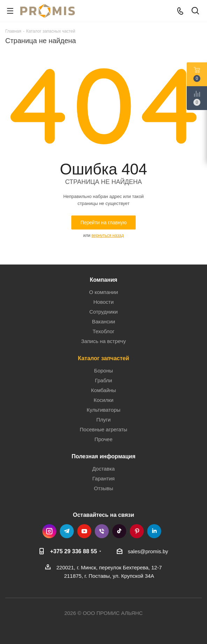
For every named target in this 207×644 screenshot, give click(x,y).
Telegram (67, 531)
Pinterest (137, 531)
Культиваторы (104, 410)
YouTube (84, 531)
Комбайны (103, 390)
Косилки (104, 400)
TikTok (119, 531)
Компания (104, 280)
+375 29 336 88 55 (73, 551)
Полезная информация (104, 456)
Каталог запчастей (104, 358)
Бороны (103, 371)
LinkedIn (154, 531)
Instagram (49, 531)
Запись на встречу (103, 341)
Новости (103, 302)
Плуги (104, 420)
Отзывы (104, 488)
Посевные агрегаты (103, 429)
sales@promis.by (148, 551)
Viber (102, 531)
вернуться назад (108, 235)
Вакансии (103, 321)
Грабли (103, 380)
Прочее (103, 439)
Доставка (103, 469)
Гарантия (103, 478)
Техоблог (104, 331)
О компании (104, 292)
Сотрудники (103, 312)
